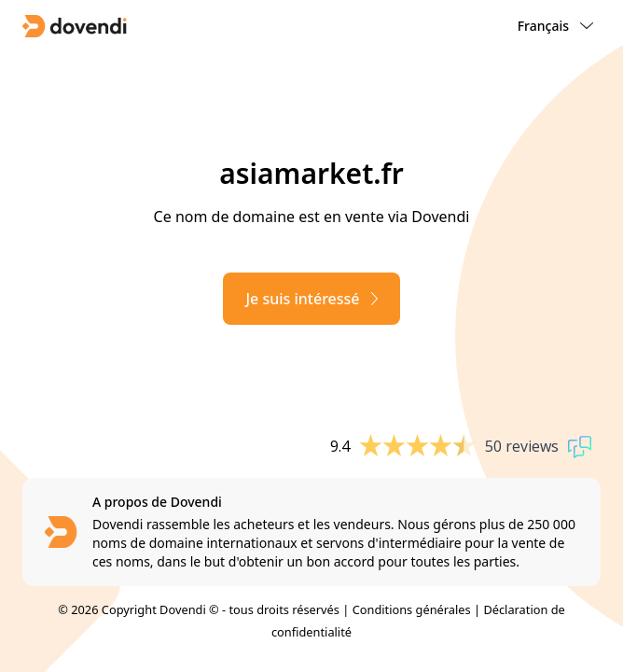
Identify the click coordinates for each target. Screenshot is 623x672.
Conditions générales (412, 609)
